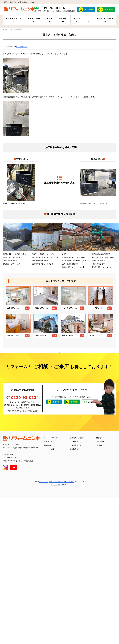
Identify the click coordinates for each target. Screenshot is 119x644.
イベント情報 (49, 586)
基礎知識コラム (76, 586)
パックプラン (49, 578)
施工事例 (50, 20)
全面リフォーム (34, 20)
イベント (77, 20)
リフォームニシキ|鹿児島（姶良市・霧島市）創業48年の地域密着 (56, 619)
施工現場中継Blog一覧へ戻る (59, 180)
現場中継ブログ (76, 582)
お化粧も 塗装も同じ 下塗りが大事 (98, 184)
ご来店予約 (100, 578)
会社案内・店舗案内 (105, 20)
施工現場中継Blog (22, 47)
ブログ (89, 20)
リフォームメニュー (14, 20)
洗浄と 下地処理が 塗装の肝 (21, 184)
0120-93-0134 (25, 534)
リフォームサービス (51, 574)
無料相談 (99, 574)
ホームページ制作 (56, 622)
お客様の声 (63, 20)
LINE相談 (99, 582)
